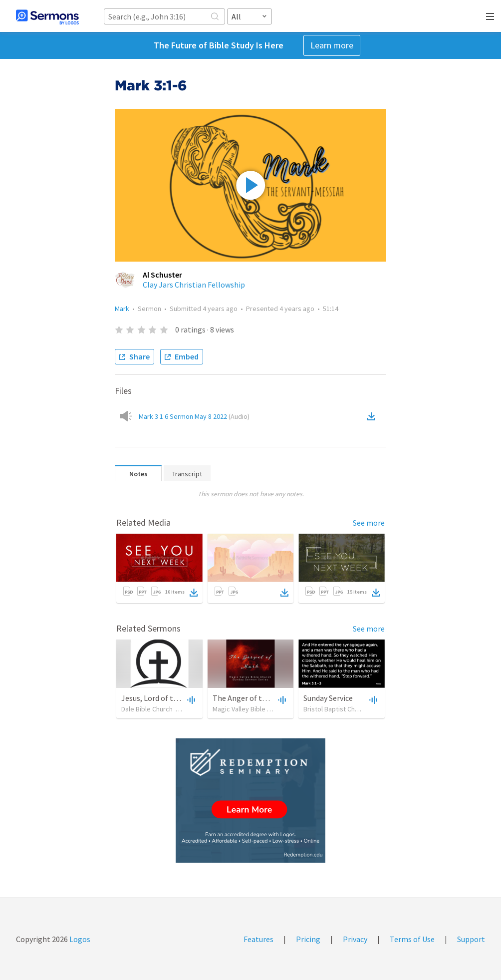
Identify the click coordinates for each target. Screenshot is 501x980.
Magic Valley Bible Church (250, 709)
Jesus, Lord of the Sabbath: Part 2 (178, 698)
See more (369, 523)
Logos (79, 939)
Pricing (308, 939)
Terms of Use (412, 939)
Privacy (355, 939)
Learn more (332, 45)
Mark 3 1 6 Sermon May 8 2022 (194, 416)
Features (258, 939)
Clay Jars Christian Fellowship (194, 285)
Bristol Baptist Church (336, 709)
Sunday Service (328, 698)
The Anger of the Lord (250, 698)
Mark (122, 309)
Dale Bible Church (147, 709)
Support (471, 939)
